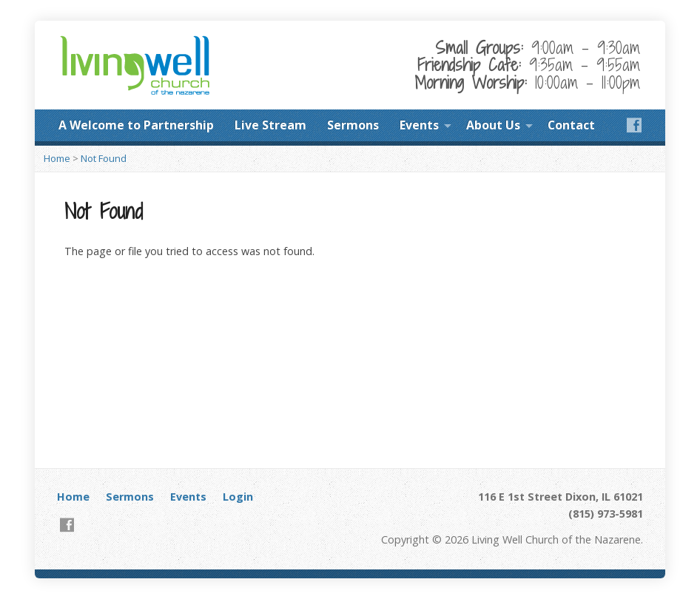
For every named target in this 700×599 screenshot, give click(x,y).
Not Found (104, 158)
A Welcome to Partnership (136, 125)
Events (419, 125)
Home (57, 158)
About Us (493, 125)
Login (238, 497)
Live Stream (270, 125)
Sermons (353, 125)
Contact (571, 125)
